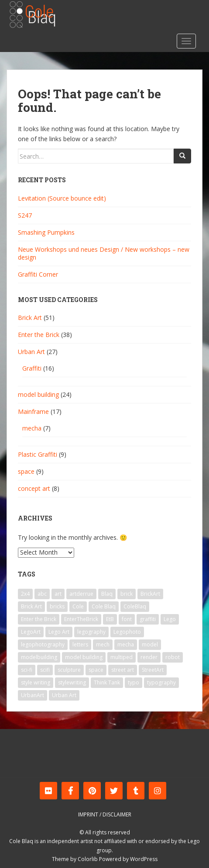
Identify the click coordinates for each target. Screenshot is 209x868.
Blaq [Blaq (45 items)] (107, 594)
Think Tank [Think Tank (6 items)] (107, 682)
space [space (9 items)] (96, 670)
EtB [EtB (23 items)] (110, 619)
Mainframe (33, 411)
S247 (25, 215)
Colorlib (88, 859)
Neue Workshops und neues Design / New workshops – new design (104, 253)
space (26, 471)
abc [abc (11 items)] (42, 594)
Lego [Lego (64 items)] (170, 619)
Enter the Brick (39, 335)
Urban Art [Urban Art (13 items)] (64, 695)
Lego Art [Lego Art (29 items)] (59, 632)
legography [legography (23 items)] (91, 632)
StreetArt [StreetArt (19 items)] (153, 670)
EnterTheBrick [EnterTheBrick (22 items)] (81, 619)
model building (38, 394)
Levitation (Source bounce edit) (62, 198)
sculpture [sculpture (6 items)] (69, 670)
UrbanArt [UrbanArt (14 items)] (33, 695)
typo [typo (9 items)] (134, 682)
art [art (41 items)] (58, 594)
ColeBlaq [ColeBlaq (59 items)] (135, 606)
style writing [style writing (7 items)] (36, 682)
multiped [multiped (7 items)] (122, 657)
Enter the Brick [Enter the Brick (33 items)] (39, 619)
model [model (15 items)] (150, 644)
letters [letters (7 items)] (80, 644)
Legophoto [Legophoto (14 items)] (127, 632)
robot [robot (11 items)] (173, 657)
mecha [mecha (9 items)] (126, 644)
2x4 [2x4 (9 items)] (25, 594)
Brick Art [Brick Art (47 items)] (31, 606)
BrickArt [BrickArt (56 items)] (150, 594)
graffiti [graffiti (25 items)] (148, 619)
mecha (32, 428)
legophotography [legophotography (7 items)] (43, 644)
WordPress (144, 859)
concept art (34, 488)
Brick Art (30, 318)
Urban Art (31, 352)
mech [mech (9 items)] (103, 644)
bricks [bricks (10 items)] (57, 606)
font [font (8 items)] (127, 619)
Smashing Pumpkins (46, 232)
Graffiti (32, 368)
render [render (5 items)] (149, 657)
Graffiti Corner (38, 274)
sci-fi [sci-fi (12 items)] (27, 670)
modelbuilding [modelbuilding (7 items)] (39, 657)
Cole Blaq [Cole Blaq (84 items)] (104, 606)
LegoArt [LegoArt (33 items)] (31, 632)
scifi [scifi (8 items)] (45, 670)
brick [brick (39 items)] (127, 594)
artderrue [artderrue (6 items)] (81, 594)
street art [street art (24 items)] (123, 670)
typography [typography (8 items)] (161, 682)
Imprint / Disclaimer (105, 814)
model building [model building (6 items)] (84, 657)
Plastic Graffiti (38, 454)
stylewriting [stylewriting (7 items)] (72, 682)
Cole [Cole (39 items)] (78, 606)
